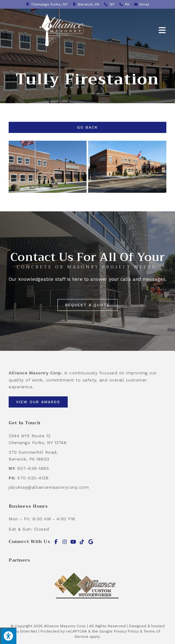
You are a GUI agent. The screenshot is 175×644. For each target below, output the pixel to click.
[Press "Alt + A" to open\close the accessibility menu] (8, 636)
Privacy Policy (126, 631)
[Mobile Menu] (162, 30)
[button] (87, 305)
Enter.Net (29, 631)
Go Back (87, 127)
